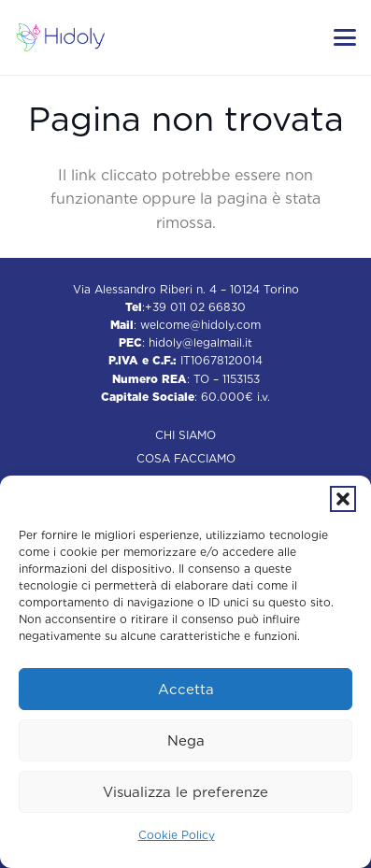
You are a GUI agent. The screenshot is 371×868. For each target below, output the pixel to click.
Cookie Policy (177, 835)
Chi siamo (185, 435)
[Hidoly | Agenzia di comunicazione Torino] (61, 37)
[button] (343, 499)
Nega (186, 741)
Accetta (186, 690)
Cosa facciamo (186, 458)
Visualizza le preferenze (185, 792)
